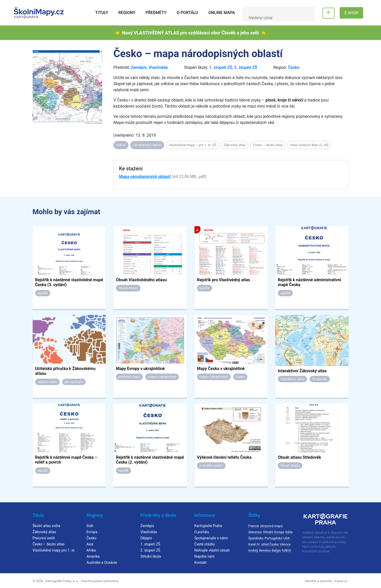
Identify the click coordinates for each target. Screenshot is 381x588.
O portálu (187, 13)
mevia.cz (341, 581)
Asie (90, 544)
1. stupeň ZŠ (221, 67)
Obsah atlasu (128, 288)
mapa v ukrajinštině (162, 377)
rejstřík (43, 293)
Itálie (289, 532)
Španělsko (256, 538)
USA (287, 538)
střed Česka (270, 544)
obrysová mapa (271, 526)
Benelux (265, 550)
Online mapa (222, 13)
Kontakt (201, 563)
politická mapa (129, 377)
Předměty (156, 13)
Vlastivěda (158, 67)
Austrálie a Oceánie (102, 563)
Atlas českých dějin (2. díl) (309, 145)
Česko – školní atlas (268, 145)
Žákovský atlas (234, 145)
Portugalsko (273, 538)
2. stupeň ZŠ (246, 67)
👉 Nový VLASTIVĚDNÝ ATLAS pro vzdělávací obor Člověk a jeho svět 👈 (190, 33)
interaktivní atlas (292, 379)
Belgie (277, 550)
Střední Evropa (274, 532)
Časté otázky (205, 544)
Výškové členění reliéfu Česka (224, 457)
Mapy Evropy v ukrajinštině (140, 369)
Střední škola (151, 556)
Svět (90, 526)
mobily (253, 550)
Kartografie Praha (208, 526)
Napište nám (205, 556)
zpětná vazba (47, 382)
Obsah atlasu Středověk (299, 457)
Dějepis (146, 538)
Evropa (92, 532)
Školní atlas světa (47, 526)
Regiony (127, 13)
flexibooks (320, 379)
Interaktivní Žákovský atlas (302, 371)
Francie (254, 526)
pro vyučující (74, 382)
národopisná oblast (147, 145)
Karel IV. (254, 544)
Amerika (93, 556)
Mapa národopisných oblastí (145, 177)
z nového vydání (211, 465)
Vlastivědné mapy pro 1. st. (54, 550)
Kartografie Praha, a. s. (62, 581)
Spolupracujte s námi (211, 538)
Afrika (91, 550)
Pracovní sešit (44, 538)
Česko (294, 67)
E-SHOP (351, 13)
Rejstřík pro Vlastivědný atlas (224, 280)
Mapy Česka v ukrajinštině (221, 369)
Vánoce (285, 544)
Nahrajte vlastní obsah (212, 550)
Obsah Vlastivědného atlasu (141, 280)
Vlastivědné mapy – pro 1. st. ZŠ (193, 145)
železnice (255, 532)
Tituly (102, 13)
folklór (121, 145)
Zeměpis (139, 67)
